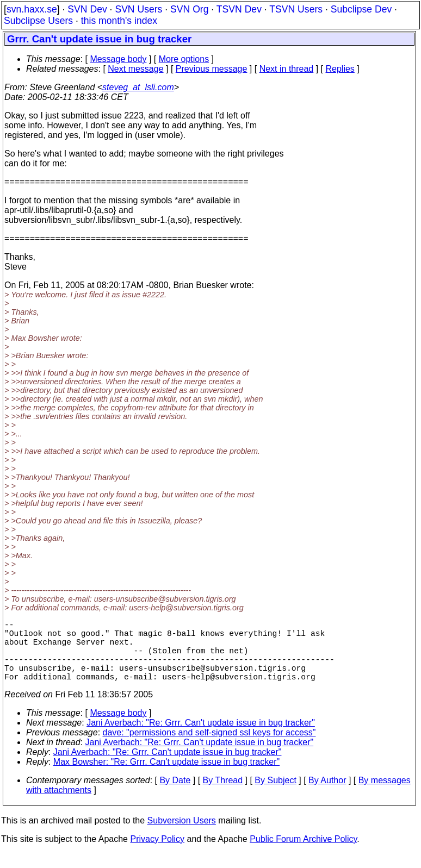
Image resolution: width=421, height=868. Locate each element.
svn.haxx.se (32, 9)
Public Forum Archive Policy (303, 854)
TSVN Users (296, 9)
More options (184, 59)
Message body (118, 59)
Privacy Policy (157, 854)
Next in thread (287, 69)
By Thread (223, 795)
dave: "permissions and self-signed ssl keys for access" (209, 748)
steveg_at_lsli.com (138, 87)
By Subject (275, 795)
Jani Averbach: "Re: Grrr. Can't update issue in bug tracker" (201, 738)
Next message (135, 69)
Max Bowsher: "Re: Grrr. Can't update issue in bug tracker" (166, 777)
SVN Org (189, 9)
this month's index (119, 21)
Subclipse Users (38, 21)
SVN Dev (87, 9)
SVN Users (138, 9)
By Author (327, 795)
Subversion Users (182, 836)
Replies (340, 69)
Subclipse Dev (361, 9)
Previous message (212, 69)
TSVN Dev (239, 9)
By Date (175, 795)
